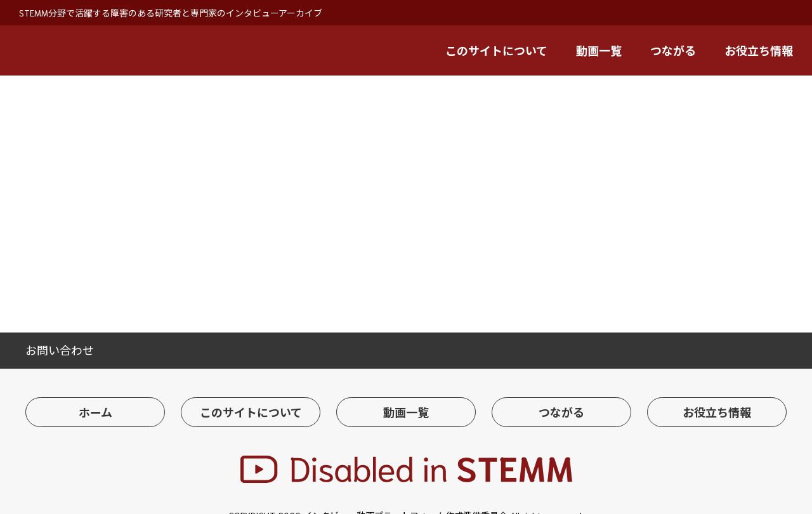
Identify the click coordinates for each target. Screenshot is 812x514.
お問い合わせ (60, 350)
